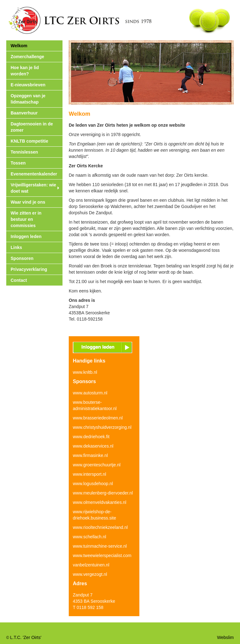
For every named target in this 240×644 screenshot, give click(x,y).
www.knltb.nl (85, 372)
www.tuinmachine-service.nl (100, 546)
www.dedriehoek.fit (91, 437)
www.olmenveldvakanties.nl (100, 502)
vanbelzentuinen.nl (91, 565)
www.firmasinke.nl (90, 455)
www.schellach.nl (90, 537)
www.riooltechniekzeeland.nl (100, 527)
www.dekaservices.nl (93, 446)
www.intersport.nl (90, 474)
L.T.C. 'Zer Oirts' (26, 637)
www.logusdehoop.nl (93, 484)
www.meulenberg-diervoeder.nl (103, 493)
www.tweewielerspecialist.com (102, 555)
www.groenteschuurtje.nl (97, 465)
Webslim (225, 637)
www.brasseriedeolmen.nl (98, 418)
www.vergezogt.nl (90, 574)
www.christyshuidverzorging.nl (102, 427)
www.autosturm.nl (90, 393)
